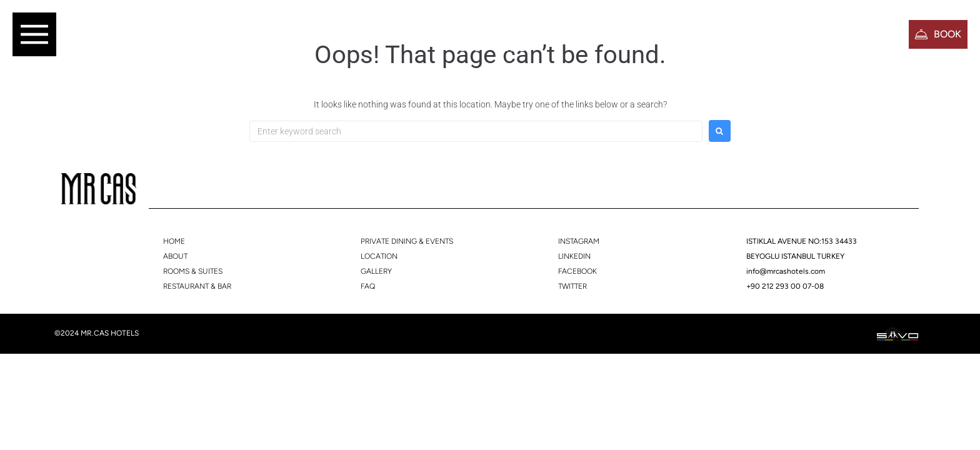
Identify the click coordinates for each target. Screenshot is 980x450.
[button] (34, 34)
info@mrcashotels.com (786, 271)
